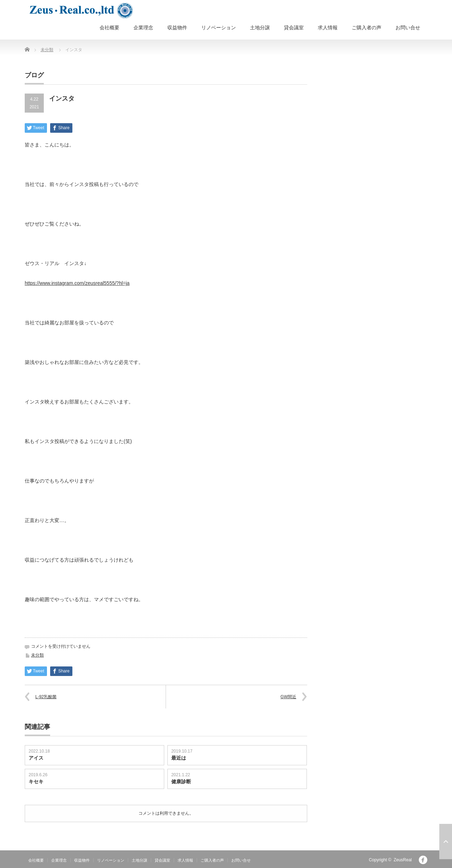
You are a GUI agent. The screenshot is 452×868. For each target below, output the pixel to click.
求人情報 (328, 28)
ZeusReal (403, 860)
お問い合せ (408, 28)
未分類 (47, 50)
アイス (36, 758)
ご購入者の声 (367, 28)
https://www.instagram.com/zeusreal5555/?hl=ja (77, 283)
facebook (423, 860)
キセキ (36, 782)
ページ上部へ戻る (446, 842)
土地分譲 (260, 28)
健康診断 (181, 782)
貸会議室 (294, 28)
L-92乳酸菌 (46, 697)
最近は (179, 758)
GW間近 (288, 697)
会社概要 (109, 28)
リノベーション (219, 28)
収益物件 (177, 28)
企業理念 (143, 28)
